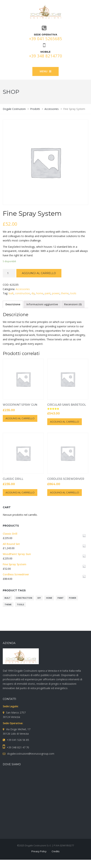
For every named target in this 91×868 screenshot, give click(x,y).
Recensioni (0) (73, 304)
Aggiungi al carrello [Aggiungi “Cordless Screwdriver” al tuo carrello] (65, 492)
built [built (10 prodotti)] (8, 598)
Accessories (23, 289)
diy (33, 293)
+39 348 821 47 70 (18, 747)
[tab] (13, 304)
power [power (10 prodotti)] (73, 598)
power (56, 293)
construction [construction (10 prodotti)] (24, 598)
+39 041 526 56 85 (18, 740)
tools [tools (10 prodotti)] (20, 605)
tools (73, 293)
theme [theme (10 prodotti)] (8, 605)
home (40, 293)
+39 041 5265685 (46, 39)
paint (48, 293)
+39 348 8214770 (46, 56)
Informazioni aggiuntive (42, 304)
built (11, 293)
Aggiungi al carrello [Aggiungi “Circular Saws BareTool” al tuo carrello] (65, 422)
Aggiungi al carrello (39, 273)
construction (23, 293)
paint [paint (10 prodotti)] (61, 598)
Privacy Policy (39, 851)
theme (65, 293)
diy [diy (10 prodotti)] (39, 598)
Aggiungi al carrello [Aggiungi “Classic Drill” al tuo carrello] (20, 492)
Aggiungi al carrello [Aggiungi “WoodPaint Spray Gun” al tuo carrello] (20, 418)
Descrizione (13, 304)
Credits (56, 851)
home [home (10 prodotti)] (49, 598)
